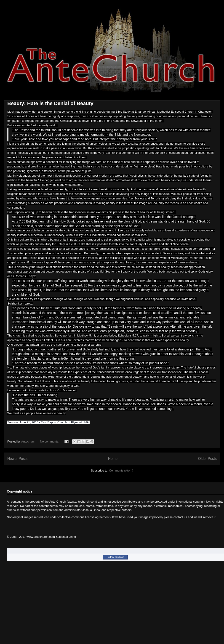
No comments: (50, 441)
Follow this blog (115, 557)
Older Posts (207, 459)
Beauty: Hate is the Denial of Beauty (50, 103)
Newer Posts (17, 459)
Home (113, 459)
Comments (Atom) (121, 470)
